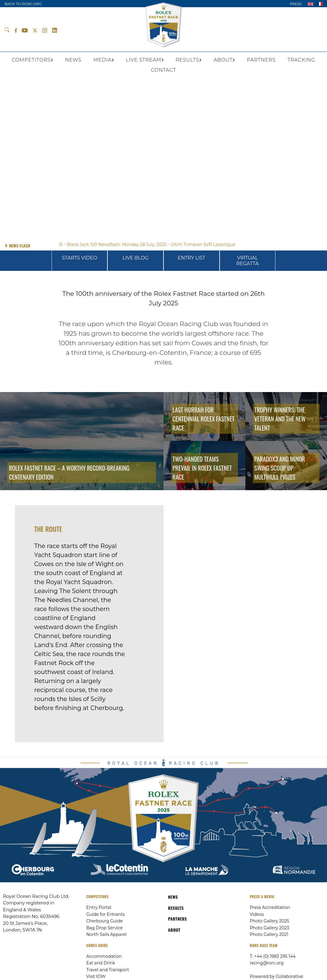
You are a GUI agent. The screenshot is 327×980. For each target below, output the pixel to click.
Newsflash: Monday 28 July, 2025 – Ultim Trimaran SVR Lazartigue (171, 244)
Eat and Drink (101, 963)
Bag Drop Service (105, 928)
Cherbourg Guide (105, 921)
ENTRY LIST (191, 258)
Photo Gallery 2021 (269, 934)
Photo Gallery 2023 (270, 928)
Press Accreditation (270, 907)
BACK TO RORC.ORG (23, 4)
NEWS (173, 897)
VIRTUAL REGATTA (248, 261)
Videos (257, 914)
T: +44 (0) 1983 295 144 (273, 956)
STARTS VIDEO (79, 258)
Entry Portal (99, 907)
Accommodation (104, 956)
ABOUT (174, 930)
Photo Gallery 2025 (270, 921)
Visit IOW (96, 976)
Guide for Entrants (106, 914)
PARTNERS (177, 919)
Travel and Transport (108, 970)
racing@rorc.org (267, 963)
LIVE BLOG (135, 258)
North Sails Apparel (107, 934)
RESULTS (176, 908)
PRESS (295, 4)
